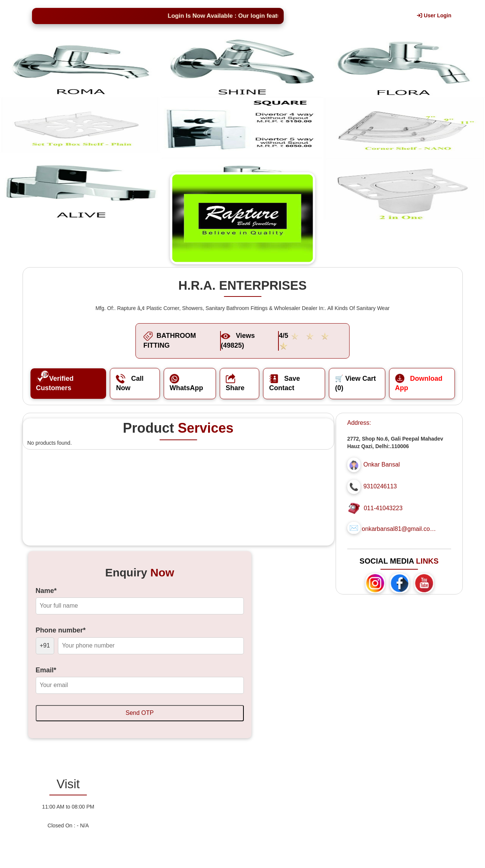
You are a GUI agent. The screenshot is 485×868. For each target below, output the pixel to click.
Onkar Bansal (382, 464)
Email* (46, 670)
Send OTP (140, 713)
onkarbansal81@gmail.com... (400, 529)
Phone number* (61, 630)
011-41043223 (383, 508)
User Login (434, 15)
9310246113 (380, 486)
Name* (46, 591)
